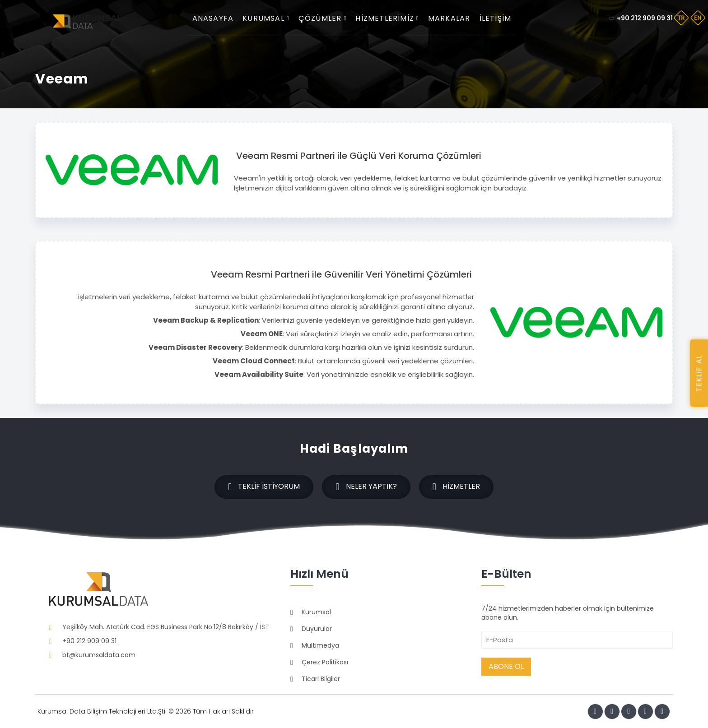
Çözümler (325, 18)
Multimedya (320, 645)
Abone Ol (506, 666)
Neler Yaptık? (366, 487)
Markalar (452, 18)
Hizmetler (457, 487)
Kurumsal (268, 18)
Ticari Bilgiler (321, 678)
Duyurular (317, 628)
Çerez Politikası (325, 662)
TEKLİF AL (699, 373)
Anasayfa (215, 18)
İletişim (498, 18)
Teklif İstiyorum (263, 487)
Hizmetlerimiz (389, 18)
